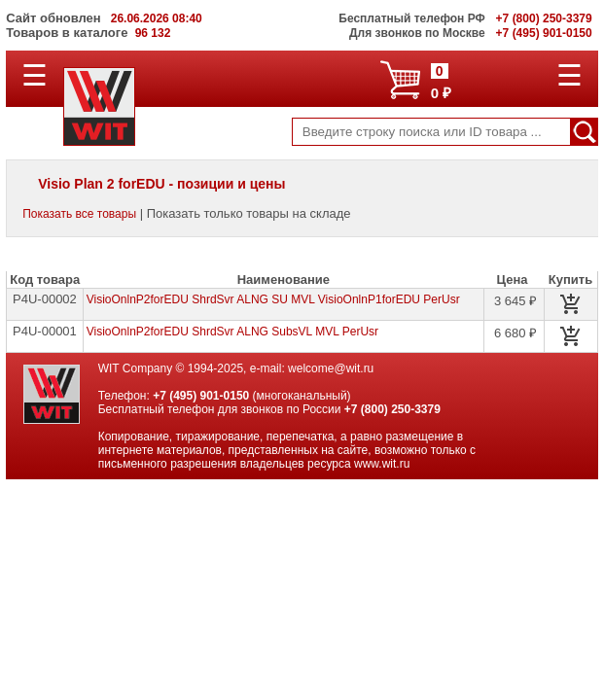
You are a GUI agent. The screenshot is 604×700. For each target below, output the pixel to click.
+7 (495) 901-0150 (201, 396)
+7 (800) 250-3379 (392, 409)
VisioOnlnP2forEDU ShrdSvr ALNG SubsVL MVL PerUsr (232, 332)
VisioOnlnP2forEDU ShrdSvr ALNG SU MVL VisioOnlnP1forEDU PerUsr (273, 299)
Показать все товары (79, 214)
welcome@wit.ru (331, 368)
